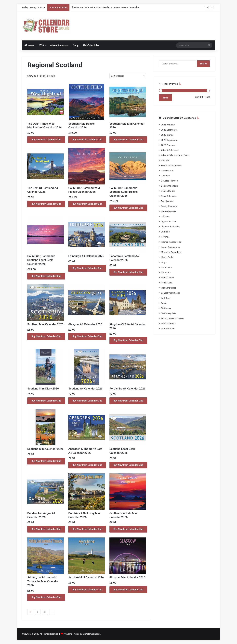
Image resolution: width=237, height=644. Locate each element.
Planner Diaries (169, 288)
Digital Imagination (92, 634)
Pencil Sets (166, 283)
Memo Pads (167, 257)
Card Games (167, 170)
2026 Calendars (169, 130)
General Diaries (169, 211)
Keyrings (165, 237)
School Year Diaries (171, 293)
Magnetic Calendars (171, 252)
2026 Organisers (169, 140)
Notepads (166, 272)
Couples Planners (170, 181)
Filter (166, 98)
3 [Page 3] (45, 612)
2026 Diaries (167, 135)
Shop (76, 45)
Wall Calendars (168, 323)
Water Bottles (168, 328)
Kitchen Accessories (171, 242)
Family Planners (169, 206)
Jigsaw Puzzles (169, 221)
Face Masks (167, 201)
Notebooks (166, 267)
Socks (164, 303)
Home (29, 45)
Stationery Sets (169, 313)
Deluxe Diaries (168, 191)
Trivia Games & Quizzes (173, 318)
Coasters (165, 176)
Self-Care (165, 298)
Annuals (165, 160)
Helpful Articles (91, 45)
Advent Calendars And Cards (175, 155)
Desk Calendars (169, 196)
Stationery (166, 308)
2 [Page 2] (38, 612)
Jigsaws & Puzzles (170, 227)
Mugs (164, 262)
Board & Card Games (171, 165)
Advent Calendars (59, 45)
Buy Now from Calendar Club (46, 140)
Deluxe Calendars (170, 186)
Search (203, 64)
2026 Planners (168, 145)
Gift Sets (165, 216)
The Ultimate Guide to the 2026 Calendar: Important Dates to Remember (105, 7)
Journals (165, 232)
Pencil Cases (167, 278)
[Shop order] (128, 76)
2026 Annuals (168, 125)
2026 (41, 45)
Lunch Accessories (170, 247)
